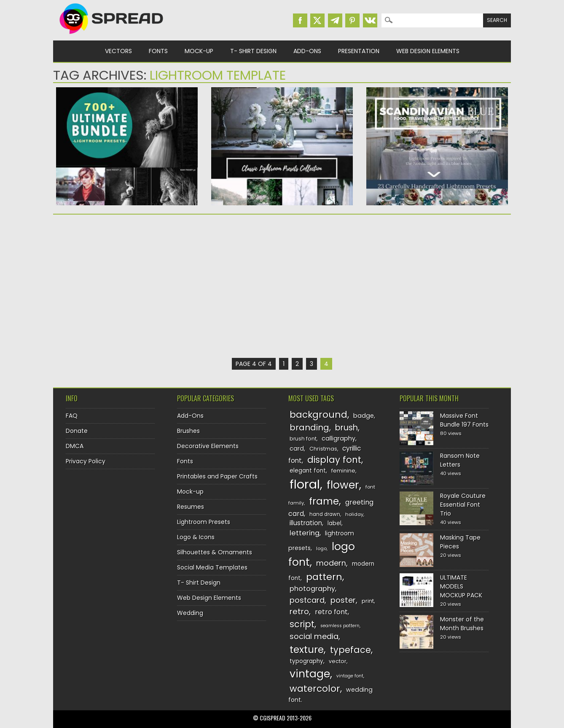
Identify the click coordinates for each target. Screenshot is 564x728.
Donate (77, 431)
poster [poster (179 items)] (343, 600)
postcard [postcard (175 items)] (307, 600)
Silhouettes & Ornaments (215, 552)
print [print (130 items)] (368, 601)
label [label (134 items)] (334, 523)
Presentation (359, 51)
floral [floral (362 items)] (305, 484)
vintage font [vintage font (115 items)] (350, 676)
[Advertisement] (127, 286)
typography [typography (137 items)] (306, 661)
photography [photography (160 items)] (312, 589)
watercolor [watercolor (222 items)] (315, 689)
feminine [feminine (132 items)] (343, 471)
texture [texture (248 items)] (307, 649)
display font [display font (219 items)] (334, 460)
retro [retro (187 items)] (299, 611)
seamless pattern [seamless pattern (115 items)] (340, 626)
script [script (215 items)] (302, 624)
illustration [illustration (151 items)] (306, 523)
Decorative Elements (208, 446)
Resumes (191, 507)
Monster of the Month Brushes (462, 624)
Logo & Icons (196, 537)
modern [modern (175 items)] (331, 563)
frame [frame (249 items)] (324, 501)
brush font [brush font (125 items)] (303, 439)
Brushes (188, 431)
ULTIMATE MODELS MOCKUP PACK (461, 586)
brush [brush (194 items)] (346, 428)
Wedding (190, 613)
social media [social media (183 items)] (314, 636)
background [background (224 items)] (318, 415)
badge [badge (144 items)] (364, 416)
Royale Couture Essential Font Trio (463, 505)
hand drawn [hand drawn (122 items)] (325, 514)
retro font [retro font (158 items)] (331, 612)
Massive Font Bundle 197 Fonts (464, 420)
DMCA (75, 446)
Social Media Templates (212, 567)
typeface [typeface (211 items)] (350, 650)
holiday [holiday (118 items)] (354, 514)
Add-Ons (307, 51)
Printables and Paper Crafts (217, 476)
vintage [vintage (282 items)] (310, 674)
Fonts (158, 51)
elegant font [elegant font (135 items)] (308, 471)
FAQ (72, 416)
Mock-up (199, 51)
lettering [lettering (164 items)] (305, 533)
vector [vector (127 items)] (338, 661)
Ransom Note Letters (460, 460)
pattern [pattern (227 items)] (324, 577)
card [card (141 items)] (297, 449)
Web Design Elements (428, 51)
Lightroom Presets (204, 522)
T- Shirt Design (253, 51)
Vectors (118, 51)
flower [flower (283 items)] (343, 485)
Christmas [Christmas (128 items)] (323, 449)
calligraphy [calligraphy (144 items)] (338, 438)
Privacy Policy (86, 461)
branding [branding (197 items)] (309, 427)
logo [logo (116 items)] (321, 548)
